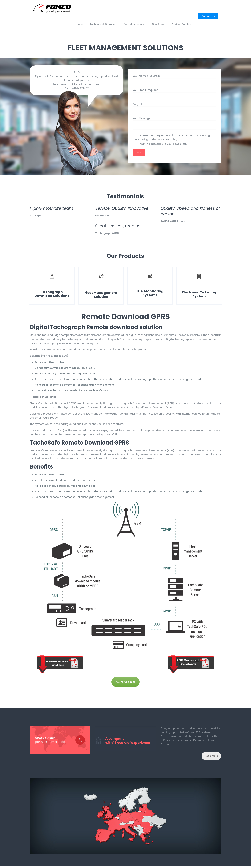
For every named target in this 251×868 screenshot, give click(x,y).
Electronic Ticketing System (199, 294)
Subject (175, 108)
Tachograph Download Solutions (52, 294)
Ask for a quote (125, 682)
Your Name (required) (175, 80)
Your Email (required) (175, 94)
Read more (211, 756)
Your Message (175, 123)
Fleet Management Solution (101, 295)
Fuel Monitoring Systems (150, 293)
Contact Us (208, 16)
